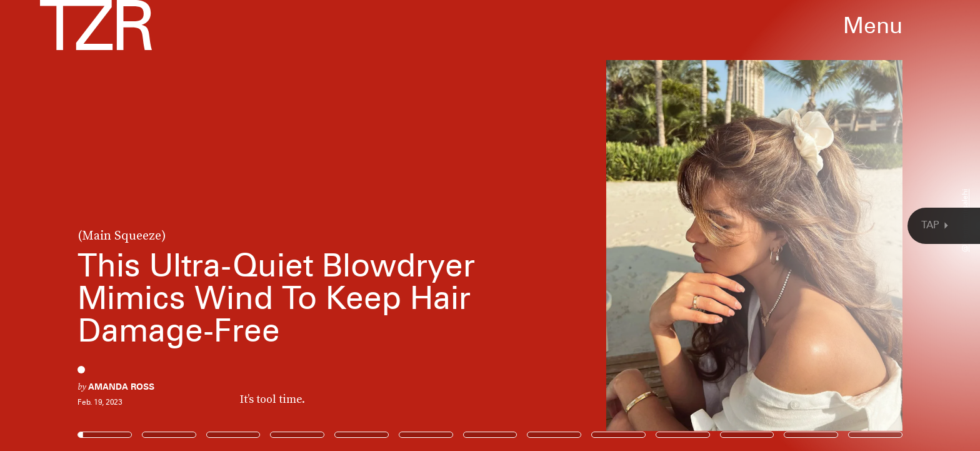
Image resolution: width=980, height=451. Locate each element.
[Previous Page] (162, 226)
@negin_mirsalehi (965, 220)
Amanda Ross (121, 387)
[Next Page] (652, 226)
